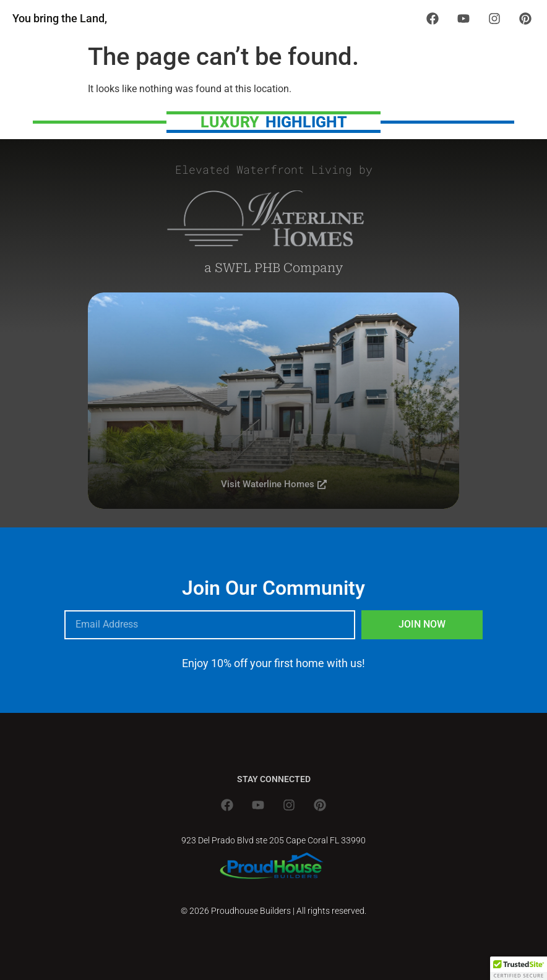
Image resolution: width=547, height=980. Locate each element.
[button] (519, 968)
